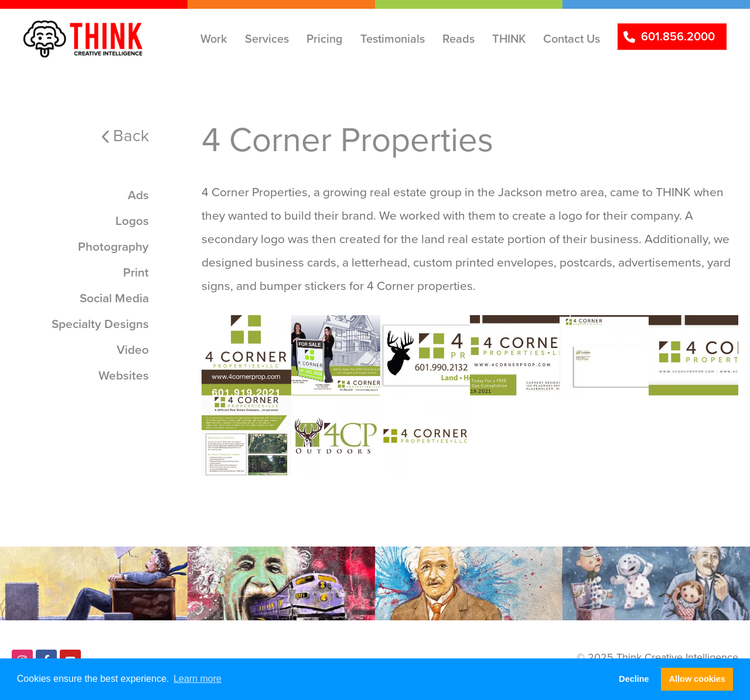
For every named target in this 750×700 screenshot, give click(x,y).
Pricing (325, 39)
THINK (509, 39)
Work (214, 39)
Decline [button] (634, 679)
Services (267, 39)
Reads (458, 39)
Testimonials (393, 39)
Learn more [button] (197, 679)
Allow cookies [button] (697, 679)
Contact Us (572, 39)
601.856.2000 (678, 36)
